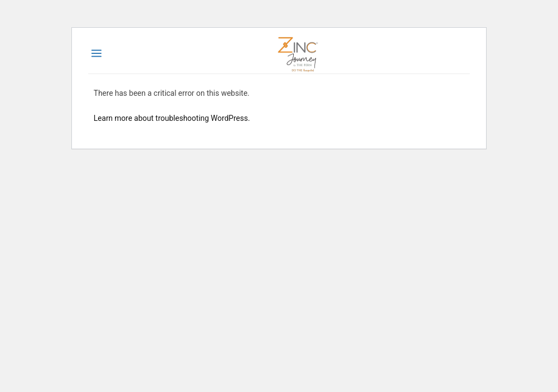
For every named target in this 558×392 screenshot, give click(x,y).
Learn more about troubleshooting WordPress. (172, 118)
